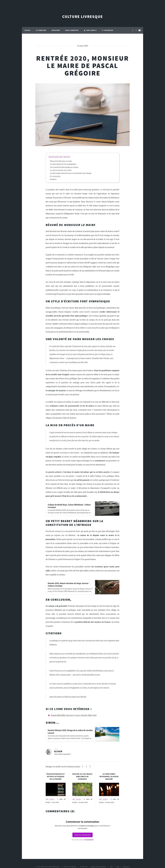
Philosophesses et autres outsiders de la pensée (56, 776)
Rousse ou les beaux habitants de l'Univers (82, 776)
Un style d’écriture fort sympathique (63, 164)
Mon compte (90, 30)
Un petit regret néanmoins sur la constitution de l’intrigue (71, 173)
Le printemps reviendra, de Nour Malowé (109, 776)
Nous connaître (72, 30)
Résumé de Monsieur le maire (61, 161)
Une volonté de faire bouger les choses (64, 167)
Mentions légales (99, 867)
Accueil (28, 30)
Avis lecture (50, 799)
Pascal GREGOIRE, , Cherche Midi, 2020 (74, 715)
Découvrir (56, 30)
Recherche (107, 30)
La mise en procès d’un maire (61, 170)
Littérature (41, 30)
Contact (126, 867)
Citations (53, 179)
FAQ (118, 867)
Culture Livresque (82, 17)
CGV (111, 867)
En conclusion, (55, 176)
